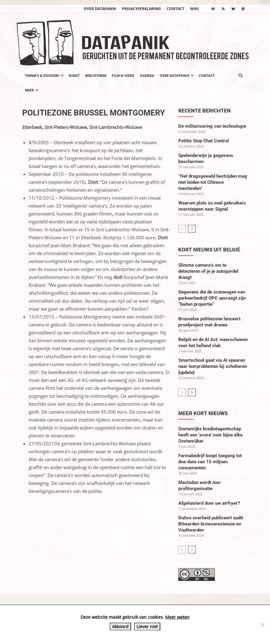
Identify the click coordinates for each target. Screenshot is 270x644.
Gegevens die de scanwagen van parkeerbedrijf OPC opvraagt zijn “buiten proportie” (212, 298)
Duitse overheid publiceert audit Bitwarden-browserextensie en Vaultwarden (211, 524)
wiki (194, 9)
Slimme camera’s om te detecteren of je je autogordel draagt (208, 271)
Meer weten (177, 617)
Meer (32, 90)
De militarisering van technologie (212, 126)
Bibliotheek (96, 75)
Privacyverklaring (141, 9)
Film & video (123, 75)
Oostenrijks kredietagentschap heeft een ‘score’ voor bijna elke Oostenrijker (210, 435)
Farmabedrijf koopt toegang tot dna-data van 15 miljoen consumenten (210, 462)
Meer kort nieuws (203, 413)
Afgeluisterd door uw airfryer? (209, 503)
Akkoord (120, 626)
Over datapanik (100, 9)
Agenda (147, 75)
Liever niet (147, 626)
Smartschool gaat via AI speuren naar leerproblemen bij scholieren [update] (213, 366)
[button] (240, 76)
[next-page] (192, 229)
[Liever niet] (262, 624)
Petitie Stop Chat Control (204, 141)
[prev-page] (182, 229)
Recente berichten (204, 111)
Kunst (74, 75)
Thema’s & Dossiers (44, 75)
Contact (176, 9)
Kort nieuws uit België (209, 250)
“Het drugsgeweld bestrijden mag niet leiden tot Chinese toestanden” (213, 182)
